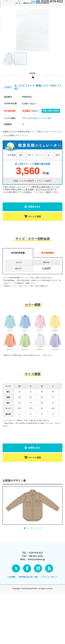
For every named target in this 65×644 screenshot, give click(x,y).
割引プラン (10, 319)
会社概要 (11, 621)
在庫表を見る (32, 243)
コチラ (37, 228)
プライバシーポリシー (49, 621)
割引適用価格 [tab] (48, 289)
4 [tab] (34, 564)
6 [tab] (40, 564)
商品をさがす (28, 30)
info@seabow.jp (36, 604)
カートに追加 (33, 253)
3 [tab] (31, 564)
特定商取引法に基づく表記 (28, 621)
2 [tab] (28, 564)
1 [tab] (24, 564)
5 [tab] (37, 564)
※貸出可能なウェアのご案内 (39, 154)
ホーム (18, 30)
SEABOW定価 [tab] (18, 289)
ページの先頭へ (32, 633)
